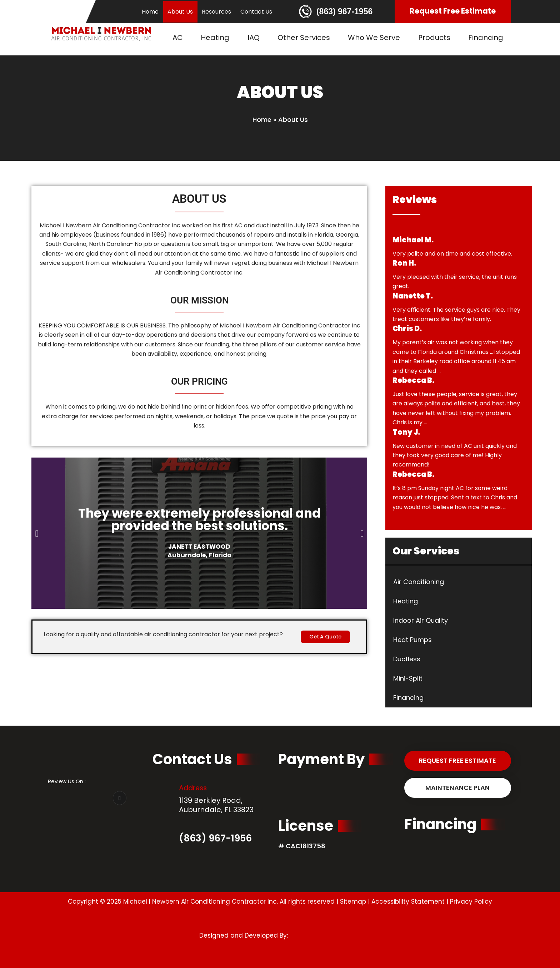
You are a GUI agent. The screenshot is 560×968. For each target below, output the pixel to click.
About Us (180, 12)
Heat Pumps (412, 640)
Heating (215, 38)
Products (434, 38)
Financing (486, 38)
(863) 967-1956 (344, 11)
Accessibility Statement (408, 902)
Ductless (407, 659)
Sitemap (353, 902)
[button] (37, 533)
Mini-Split (408, 678)
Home (150, 12)
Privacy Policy (471, 902)
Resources (216, 12)
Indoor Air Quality (421, 620)
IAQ (254, 38)
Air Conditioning (419, 582)
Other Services (304, 38)
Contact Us (256, 12)
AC (178, 38)
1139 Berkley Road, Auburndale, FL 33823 (216, 805)
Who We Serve (374, 38)
